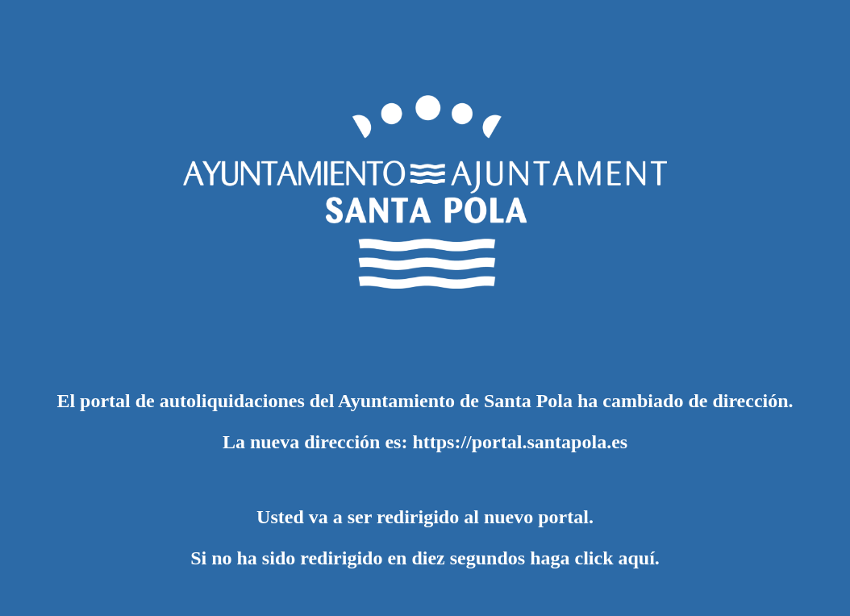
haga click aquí (592, 558)
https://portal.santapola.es (520, 442)
